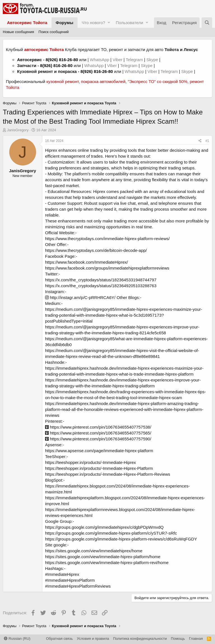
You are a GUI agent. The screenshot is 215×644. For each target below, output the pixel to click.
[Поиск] (207, 23)
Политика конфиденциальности (140, 639)
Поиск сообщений (54, 32)
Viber (117, 60)
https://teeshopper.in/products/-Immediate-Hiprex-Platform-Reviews (108, 474)
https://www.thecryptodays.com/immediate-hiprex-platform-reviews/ (107, 239)
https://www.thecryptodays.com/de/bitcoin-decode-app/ (96, 250)
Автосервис (30, 60)
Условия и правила (93, 639)
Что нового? (94, 23)
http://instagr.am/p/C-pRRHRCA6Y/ (80, 297)
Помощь (178, 639)
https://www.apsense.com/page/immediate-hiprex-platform (99, 451)
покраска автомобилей (103, 81)
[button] (109, 23)
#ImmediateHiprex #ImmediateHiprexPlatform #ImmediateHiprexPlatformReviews (78, 580)
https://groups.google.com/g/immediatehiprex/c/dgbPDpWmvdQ (104, 527)
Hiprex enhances (61, 150)
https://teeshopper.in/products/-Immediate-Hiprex (90, 462)
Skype (153, 60)
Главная (196, 639)
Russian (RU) (17, 639)
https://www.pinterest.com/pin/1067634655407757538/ (98, 427)
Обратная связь (59, 639)
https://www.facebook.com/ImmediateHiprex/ (87, 262)
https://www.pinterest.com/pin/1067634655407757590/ (98, 439)
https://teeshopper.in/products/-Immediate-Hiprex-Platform (99, 468)
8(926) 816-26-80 (62, 60)
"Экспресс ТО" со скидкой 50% (157, 81)
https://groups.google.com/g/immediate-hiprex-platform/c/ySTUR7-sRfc (111, 533)
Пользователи (129, 23)
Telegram (135, 60)
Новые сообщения (18, 32)
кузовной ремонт (63, 81)
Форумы (65, 23)
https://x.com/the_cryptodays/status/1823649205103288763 (101, 286)
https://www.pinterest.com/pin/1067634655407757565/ (98, 433)
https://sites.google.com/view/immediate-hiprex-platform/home (103, 557)
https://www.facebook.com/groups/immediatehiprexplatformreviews (107, 268)
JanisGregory (18, 130)
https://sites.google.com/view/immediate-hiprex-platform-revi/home (107, 563)
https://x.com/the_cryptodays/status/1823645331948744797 (101, 280)
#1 (207, 141)
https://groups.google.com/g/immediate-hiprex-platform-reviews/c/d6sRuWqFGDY (121, 539)
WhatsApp (100, 60)
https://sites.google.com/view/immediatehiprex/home (94, 551)
